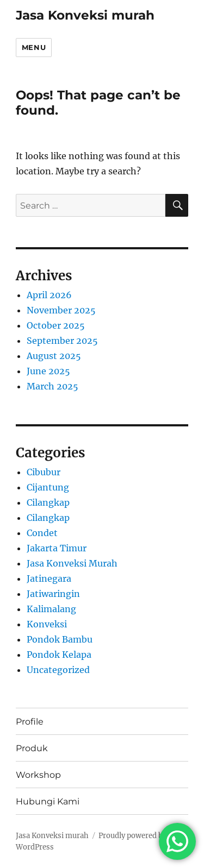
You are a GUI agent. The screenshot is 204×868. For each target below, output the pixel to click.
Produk (32, 748)
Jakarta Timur (57, 548)
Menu (34, 47)
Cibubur (44, 472)
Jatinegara (49, 578)
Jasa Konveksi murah (85, 15)
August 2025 (54, 356)
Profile (30, 722)
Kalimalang (51, 609)
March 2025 (52, 386)
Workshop (38, 775)
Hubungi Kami (48, 801)
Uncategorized (58, 670)
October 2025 (56, 325)
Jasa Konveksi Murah (72, 563)
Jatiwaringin (53, 594)
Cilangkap (48, 502)
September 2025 (62, 341)
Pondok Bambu (60, 639)
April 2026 (49, 295)
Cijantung (48, 487)
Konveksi (47, 624)
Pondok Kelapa (59, 655)
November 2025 (61, 310)
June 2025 (48, 371)
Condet (42, 533)
